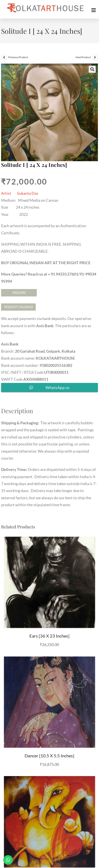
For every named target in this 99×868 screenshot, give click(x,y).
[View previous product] (4, 57)
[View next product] (95, 57)
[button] (92, 69)
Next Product (83, 57)
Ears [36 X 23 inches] (49, 610)
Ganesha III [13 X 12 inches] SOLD (49, 797)
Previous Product (18, 57)
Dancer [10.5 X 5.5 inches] (49, 704)
